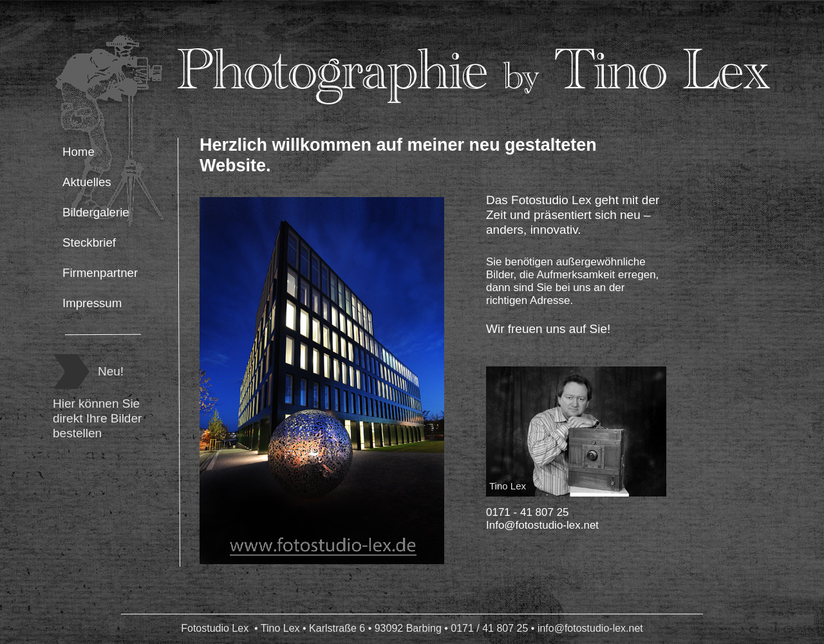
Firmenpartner (100, 273)
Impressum (92, 303)
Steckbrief (89, 242)
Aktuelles (87, 182)
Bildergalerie (96, 212)
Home (79, 152)
